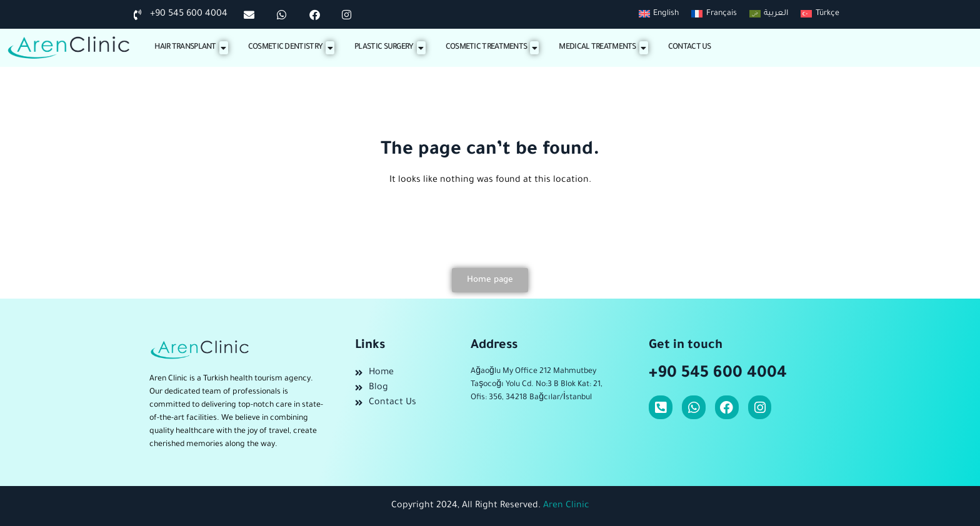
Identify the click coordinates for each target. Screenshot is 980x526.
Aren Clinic (566, 506)
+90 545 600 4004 (718, 374)
